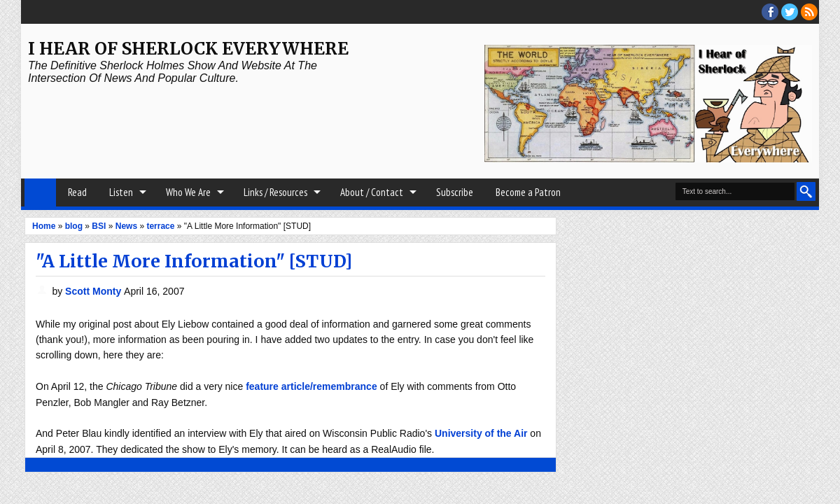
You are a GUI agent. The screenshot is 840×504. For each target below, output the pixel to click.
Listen (121, 192)
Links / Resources (275, 192)
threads (790, 12)
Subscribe (455, 192)
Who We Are (188, 192)
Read (77, 192)
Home (40, 192)
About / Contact (372, 192)
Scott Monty (94, 291)
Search (806, 191)
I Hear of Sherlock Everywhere (188, 49)
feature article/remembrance (311, 386)
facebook (770, 12)
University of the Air (481, 433)
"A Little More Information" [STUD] (194, 261)
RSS (809, 12)
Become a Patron (528, 192)
